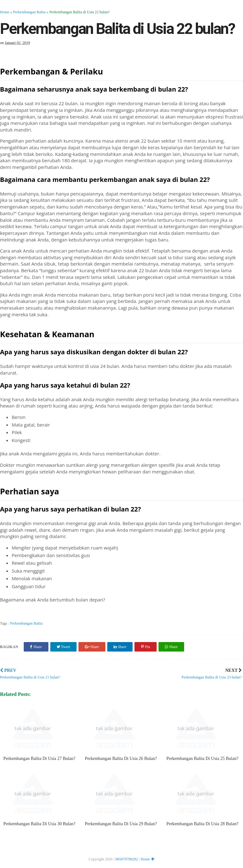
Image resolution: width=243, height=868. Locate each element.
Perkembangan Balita (29, 12)
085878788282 (127, 859)
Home (5, 12)
